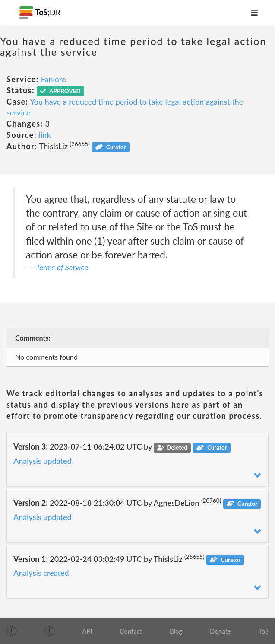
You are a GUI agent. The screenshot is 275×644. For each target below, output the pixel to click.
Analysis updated (43, 461)
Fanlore (54, 79)
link (45, 135)
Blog (176, 631)
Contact (131, 631)
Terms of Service (62, 267)
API (87, 631)
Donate (220, 631)
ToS (264, 631)
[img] (12, 631)
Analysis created (41, 573)
